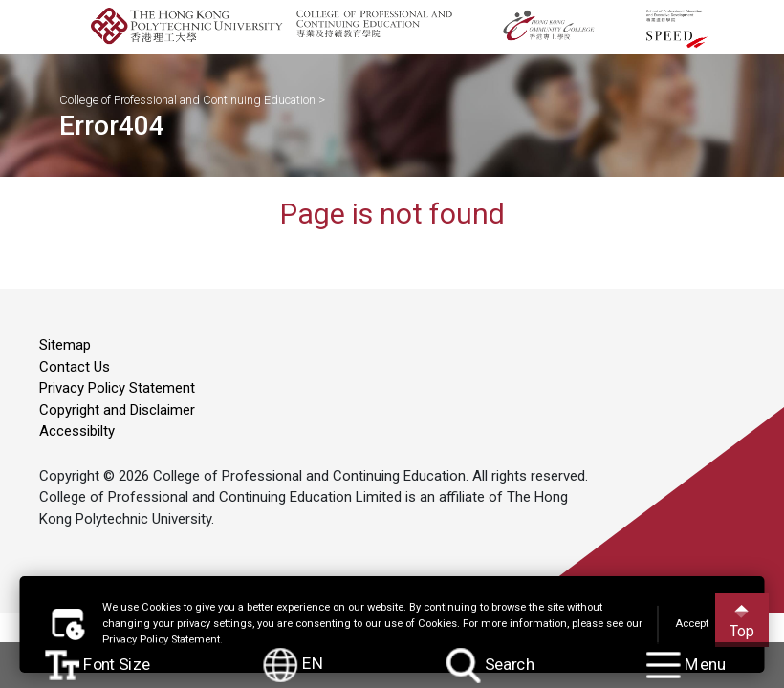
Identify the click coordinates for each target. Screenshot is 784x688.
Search (490, 666)
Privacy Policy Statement (117, 388)
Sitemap (65, 345)
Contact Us (75, 367)
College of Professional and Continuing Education (187, 100)
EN (294, 665)
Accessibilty (77, 431)
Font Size (98, 665)
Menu (686, 665)
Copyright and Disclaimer (117, 410)
